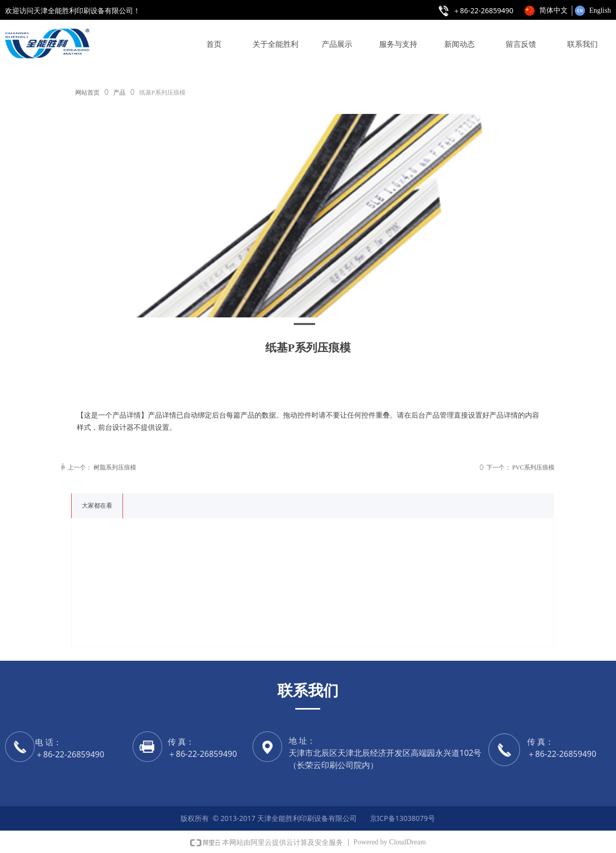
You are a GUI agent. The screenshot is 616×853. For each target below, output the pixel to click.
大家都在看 (97, 506)
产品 (119, 93)
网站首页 (87, 93)
